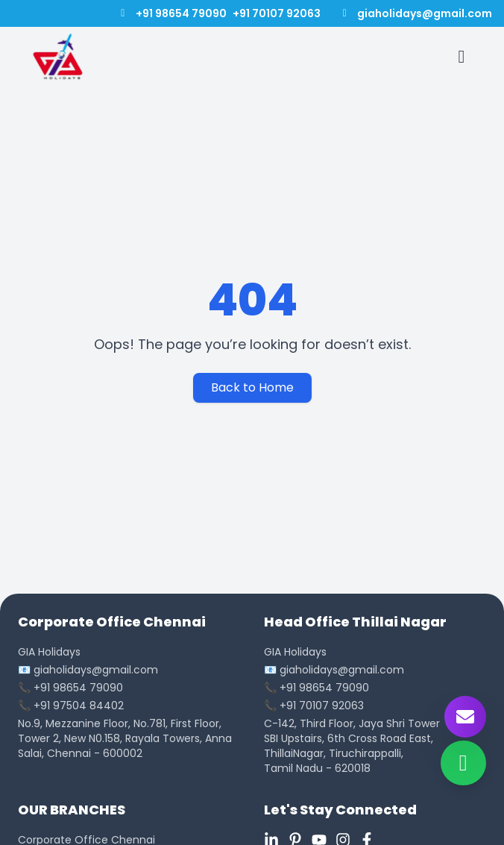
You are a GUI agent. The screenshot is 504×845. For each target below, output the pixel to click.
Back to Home (252, 387)
